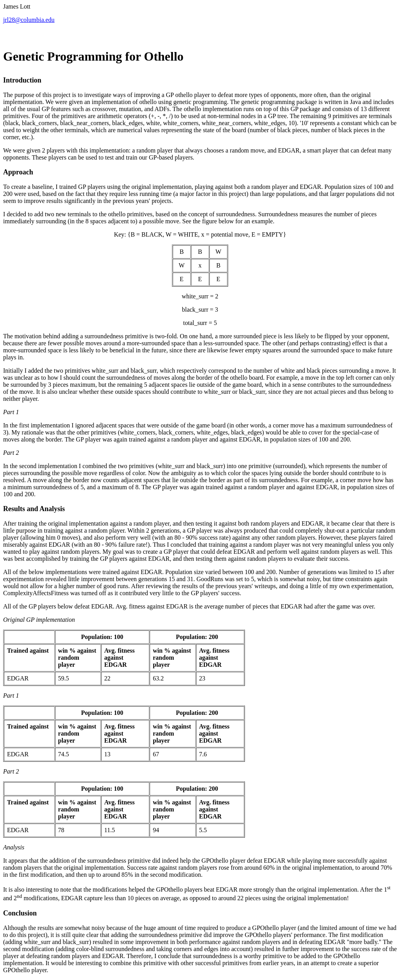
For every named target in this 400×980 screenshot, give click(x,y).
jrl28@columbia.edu (29, 20)
